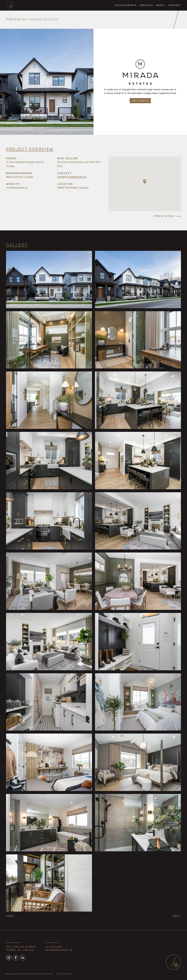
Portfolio (16, 20)
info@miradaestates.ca (72, 177)
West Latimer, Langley (20, 177)
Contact (175, 5)
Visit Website (140, 101)
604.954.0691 (54, 947)
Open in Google (164, 216)
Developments (126, 5)
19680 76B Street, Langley (73, 188)
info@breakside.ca (59, 950)
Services (146, 5)
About (161, 5)
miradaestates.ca (17, 188)
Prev (10, 916)
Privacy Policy (65, 974)
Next (177, 916)
